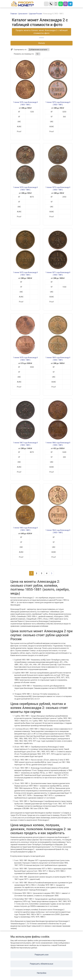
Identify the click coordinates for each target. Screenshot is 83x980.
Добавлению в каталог (38, 50)
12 (37, 54)
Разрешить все (42, 955)
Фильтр (42, 43)
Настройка (41, 973)
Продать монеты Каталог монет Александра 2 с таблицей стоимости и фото (42, 32)
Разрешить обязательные (41, 964)
